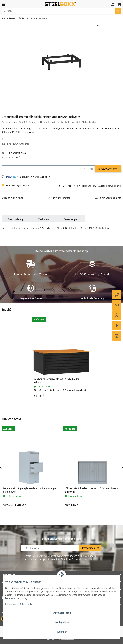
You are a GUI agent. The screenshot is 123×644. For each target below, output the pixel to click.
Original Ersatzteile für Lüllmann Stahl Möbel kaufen (68, 122)
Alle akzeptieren (62, 613)
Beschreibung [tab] (15, 219)
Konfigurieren (62, 622)
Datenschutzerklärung (16, 598)
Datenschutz (26, 604)
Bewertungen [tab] (71, 219)
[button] (113, 4)
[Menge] (45, 169)
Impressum (11, 604)
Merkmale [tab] (43, 219)
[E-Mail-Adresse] (51, 548)
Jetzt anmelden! (90, 548)
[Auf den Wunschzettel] (59, 198)
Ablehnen (62, 632)
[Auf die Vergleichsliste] (108, 198)
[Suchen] (58, 11)
